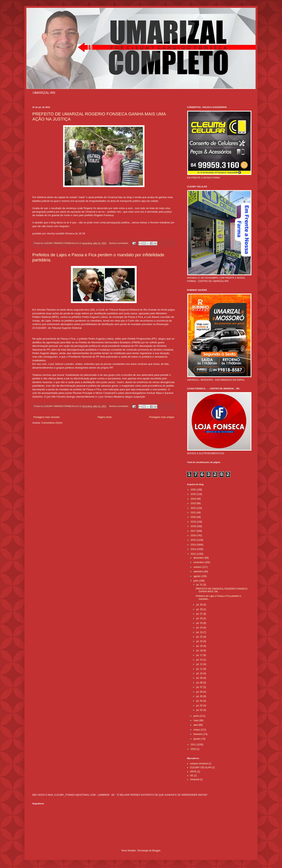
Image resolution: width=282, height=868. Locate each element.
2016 (194, 535)
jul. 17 (200, 655)
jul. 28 (200, 609)
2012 (194, 554)
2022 (194, 508)
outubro (198, 567)
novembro (199, 562)
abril (196, 725)
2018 (194, 526)
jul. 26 (200, 618)
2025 (194, 494)
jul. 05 (200, 696)
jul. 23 (200, 632)
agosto (197, 576)
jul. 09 (200, 678)
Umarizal (195, 779)
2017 (194, 531)
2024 (194, 499)
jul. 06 (200, 692)
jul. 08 (200, 683)
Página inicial (104, 417)
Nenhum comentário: (119, 243)
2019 (194, 522)
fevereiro (198, 734)
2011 (194, 745)
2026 (194, 490)
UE (192, 776)
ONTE (193, 772)
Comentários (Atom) (52, 423)
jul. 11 (200, 669)
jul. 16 (200, 660)
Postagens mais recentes (47, 417)
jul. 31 (200, 585)
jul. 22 (200, 637)
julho (196, 581)
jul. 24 (200, 628)
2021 (194, 513)
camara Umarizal (199, 764)
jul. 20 (200, 641)
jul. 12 (200, 664)
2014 (194, 545)
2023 (194, 503)
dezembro (199, 558)
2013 (194, 549)
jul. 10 (200, 673)
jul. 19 (200, 646)
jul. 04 (200, 701)
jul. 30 (200, 605)
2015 (194, 540)
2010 (194, 749)
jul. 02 (200, 710)
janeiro (197, 739)
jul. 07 (200, 687)
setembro (199, 572)
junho (197, 716)
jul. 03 (200, 706)
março (197, 730)
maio (196, 720)
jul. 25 (200, 623)
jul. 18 (200, 651)
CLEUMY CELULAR (201, 767)
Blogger (156, 851)
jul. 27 (200, 614)
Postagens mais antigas (162, 417)
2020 (194, 517)
